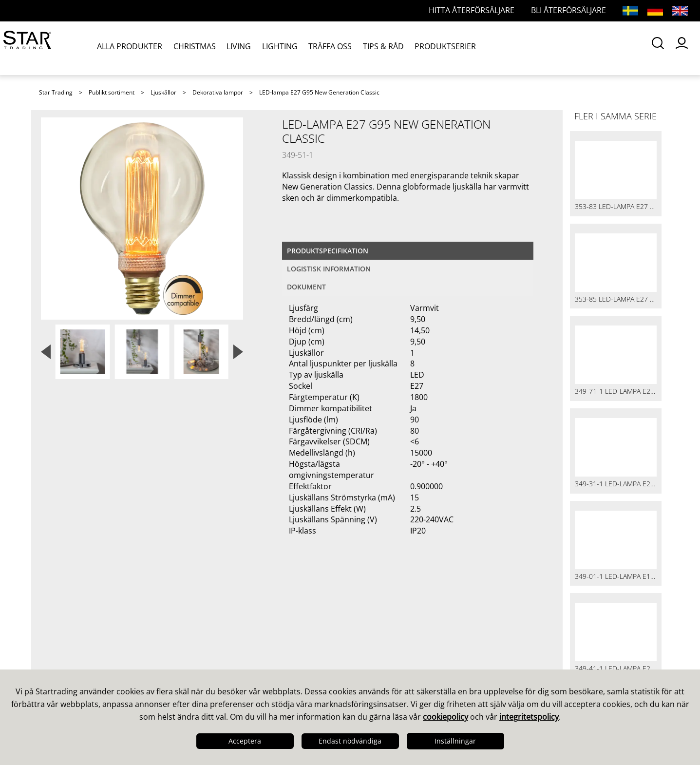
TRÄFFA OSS (327, 48)
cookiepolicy (445, 717)
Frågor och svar (231, 634)
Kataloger (377, 621)
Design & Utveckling (82, 634)
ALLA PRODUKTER (131, 48)
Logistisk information (329, 269)
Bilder (370, 647)
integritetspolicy (529, 717)
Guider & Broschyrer (399, 634)
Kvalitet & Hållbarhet (84, 647)
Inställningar (455, 741)
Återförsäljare (227, 659)
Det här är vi (66, 621)
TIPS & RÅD (378, 48)
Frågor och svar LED (240, 647)
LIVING (238, 48)
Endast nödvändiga (350, 741)
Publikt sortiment (112, 92)
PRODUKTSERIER (439, 48)
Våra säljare (223, 621)
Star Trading (56, 92)
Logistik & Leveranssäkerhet (98, 659)
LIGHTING (277, 48)
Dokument (306, 287)
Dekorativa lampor (218, 92)
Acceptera (245, 741)
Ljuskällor (163, 92)
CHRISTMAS (195, 48)
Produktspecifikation (328, 251)
